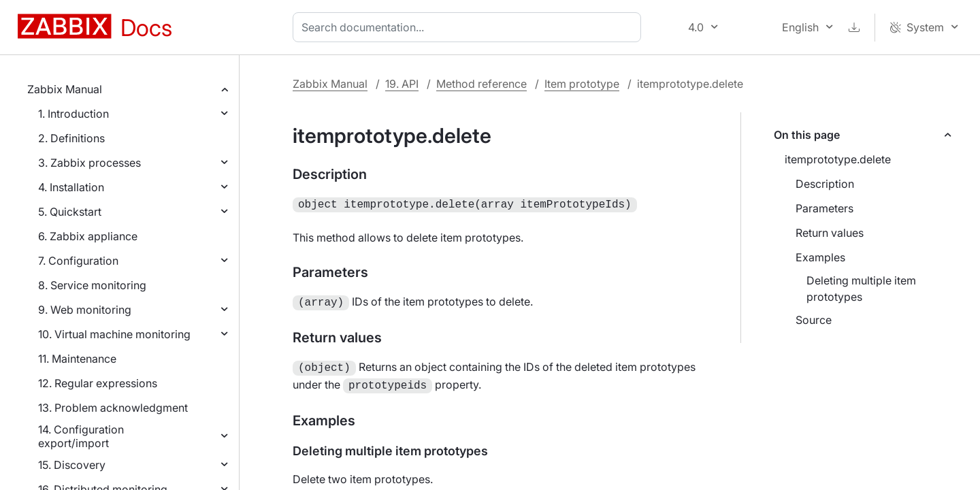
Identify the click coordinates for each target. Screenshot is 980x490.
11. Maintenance (77, 359)
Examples (820, 257)
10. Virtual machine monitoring (114, 334)
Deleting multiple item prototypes (861, 289)
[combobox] (470, 27)
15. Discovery (72, 465)
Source (814, 320)
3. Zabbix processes (89, 163)
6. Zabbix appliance (88, 236)
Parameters (824, 208)
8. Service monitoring (92, 285)
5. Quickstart (70, 212)
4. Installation (71, 187)
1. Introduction (73, 114)
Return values (830, 233)
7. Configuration (78, 261)
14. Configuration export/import (81, 436)
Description (825, 184)
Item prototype (582, 84)
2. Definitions (71, 138)
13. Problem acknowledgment (113, 408)
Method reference (481, 84)
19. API (402, 84)
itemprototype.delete (838, 159)
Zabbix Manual (65, 89)
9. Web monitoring (85, 310)
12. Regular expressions (98, 383)
